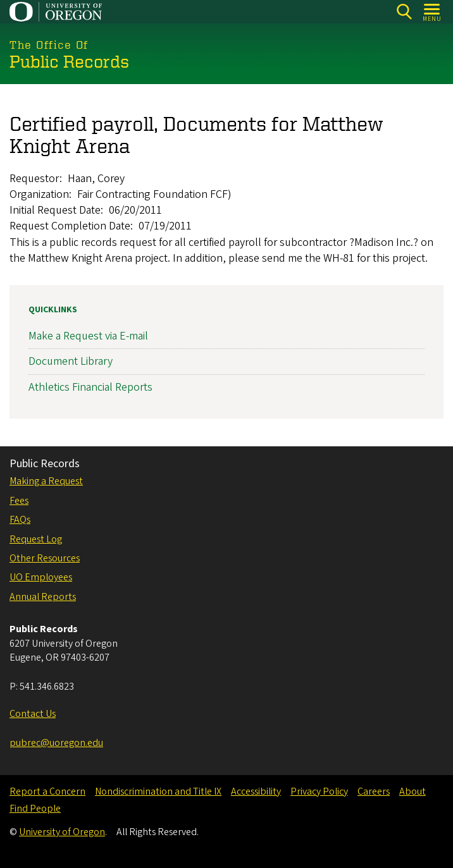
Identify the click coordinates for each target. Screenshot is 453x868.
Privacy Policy (319, 792)
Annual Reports (43, 597)
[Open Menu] (432, 12)
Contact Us (33, 714)
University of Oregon (62, 832)
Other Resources (45, 558)
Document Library (71, 361)
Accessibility (256, 792)
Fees (19, 501)
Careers (374, 792)
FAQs (20, 520)
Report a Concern (47, 792)
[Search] (404, 12)
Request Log (36, 539)
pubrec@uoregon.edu (56, 743)
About (413, 792)
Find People (35, 809)
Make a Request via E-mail (88, 336)
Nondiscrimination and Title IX (158, 792)
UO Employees (41, 577)
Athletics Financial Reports (90, 387)
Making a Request (46, 481)
